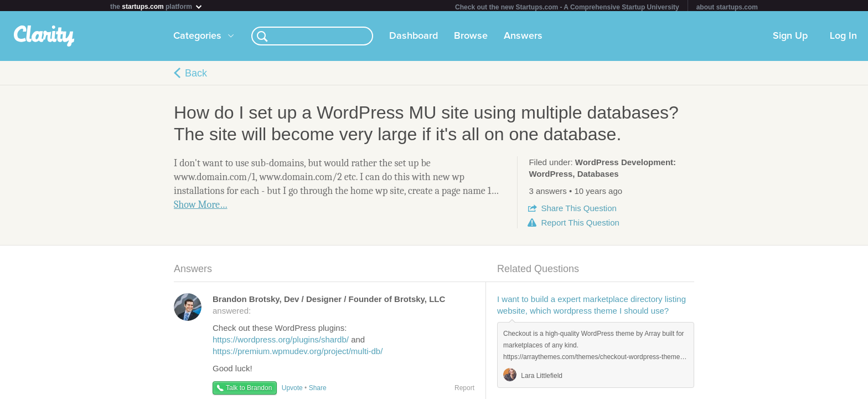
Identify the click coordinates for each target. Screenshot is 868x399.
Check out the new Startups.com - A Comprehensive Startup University (567, 7)
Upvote (292, 390)
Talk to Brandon (249, 390)
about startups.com (727, 7)
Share (578, 210)
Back (196, 75)
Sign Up (790, 38)
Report (580, 225)
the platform (157, 6)
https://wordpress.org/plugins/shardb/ (281, 342)
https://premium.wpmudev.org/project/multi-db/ (298, 353)
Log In (843, 38)
